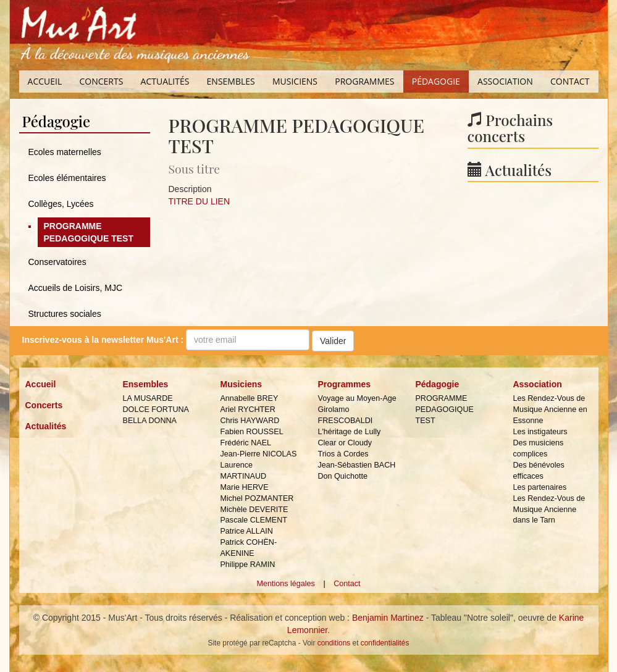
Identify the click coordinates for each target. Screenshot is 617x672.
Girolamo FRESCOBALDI (345, 415)
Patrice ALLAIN (246, 531)
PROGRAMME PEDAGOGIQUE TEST (89, 232)
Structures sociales (65, 314)
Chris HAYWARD (250, 421)
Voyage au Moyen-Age (357, 398)
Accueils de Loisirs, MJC (76, 288)
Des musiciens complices (538, 448)
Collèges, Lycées (61, 204)
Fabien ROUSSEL (251, 432)
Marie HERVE (244, 487)
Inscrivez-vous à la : (103, 340)
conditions (334, 643)
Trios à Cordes (343, 454)
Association (505, 81)
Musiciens (295, 81)
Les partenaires (539, 487)
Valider (333, 341)
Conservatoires (57, 262)
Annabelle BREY (249, 398)
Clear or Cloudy (345, 443)
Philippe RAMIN (247, 565)
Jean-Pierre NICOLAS (258, 454)
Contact (570, 81)
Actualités (165, 81)
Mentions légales (286, 584)
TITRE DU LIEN (199, 201)
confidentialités (385, 643)
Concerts (101, 81)
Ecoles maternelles (65, 152)
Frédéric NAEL (246, 443)
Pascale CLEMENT (253, 520)
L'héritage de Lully (349, 432)
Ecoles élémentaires (67, 178)
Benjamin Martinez (388, 618)
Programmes (364, 81)
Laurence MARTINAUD (243, 471)
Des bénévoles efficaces (538, 471)
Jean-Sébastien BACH (356, 465)
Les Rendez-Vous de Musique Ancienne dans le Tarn (549, 510)
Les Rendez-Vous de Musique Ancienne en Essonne (550, 409)
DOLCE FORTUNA (156, 409)
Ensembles (231, 81)
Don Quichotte (342, 476)
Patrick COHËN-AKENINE (248, 548)
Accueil (45, 81)
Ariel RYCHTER (247, 409)
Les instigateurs (540, 432)
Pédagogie (436, 81)
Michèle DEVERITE (254, 510)
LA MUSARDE (147, 398)
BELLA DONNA (149, 421)
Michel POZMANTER (257, 498)
